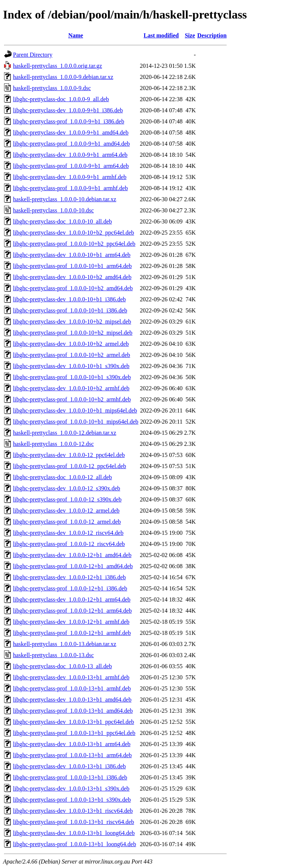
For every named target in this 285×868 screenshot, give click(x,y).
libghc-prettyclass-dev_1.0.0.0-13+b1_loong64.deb (74, 833)
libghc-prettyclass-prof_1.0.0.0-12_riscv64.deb (69, 544)
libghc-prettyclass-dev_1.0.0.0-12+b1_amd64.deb (72, 555)
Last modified (161, 35)
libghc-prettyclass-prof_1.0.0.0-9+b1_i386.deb (69, 121)
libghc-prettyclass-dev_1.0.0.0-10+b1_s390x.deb (71, 366)
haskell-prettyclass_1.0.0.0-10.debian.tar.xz (65, 199)
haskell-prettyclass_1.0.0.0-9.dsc (52, 88)
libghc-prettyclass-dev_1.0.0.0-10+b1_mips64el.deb (75, 410)
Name (76, 35)
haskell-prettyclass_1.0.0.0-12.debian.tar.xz (65, 433)
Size (190, 35)
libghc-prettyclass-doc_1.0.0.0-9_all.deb (61, 99)
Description (212, 35)
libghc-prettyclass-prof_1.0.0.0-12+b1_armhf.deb (72, 633)
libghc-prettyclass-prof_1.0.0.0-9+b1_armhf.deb (70, 188)
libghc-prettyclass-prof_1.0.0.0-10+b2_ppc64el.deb (74, 244)
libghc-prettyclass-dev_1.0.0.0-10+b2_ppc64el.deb (73, 233)
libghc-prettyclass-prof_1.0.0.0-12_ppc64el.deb (70, 466)
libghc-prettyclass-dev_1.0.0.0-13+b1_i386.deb (69, 766)
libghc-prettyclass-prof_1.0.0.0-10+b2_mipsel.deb (73, 333)
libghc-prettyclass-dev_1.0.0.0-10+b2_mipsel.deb (72, 322)
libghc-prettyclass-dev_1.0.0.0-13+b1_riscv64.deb (73, 811)
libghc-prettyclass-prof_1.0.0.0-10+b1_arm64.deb (72, 266)
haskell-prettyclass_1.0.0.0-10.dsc (53, 210)
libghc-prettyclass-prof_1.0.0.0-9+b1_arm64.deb (71, 166)
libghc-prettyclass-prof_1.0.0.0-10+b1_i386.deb (70, 310)
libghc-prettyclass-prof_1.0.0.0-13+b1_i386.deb (70, 777)
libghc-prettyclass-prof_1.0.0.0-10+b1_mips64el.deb (76, 422)
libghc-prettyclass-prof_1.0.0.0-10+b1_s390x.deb (72, 377)
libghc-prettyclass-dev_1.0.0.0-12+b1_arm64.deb (72, 599)
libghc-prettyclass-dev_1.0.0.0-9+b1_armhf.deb (70, 177)
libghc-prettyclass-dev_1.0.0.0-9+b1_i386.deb (68, 110)
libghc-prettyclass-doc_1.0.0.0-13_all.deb (63, 666)
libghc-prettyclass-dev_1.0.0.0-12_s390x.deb (67, 488)
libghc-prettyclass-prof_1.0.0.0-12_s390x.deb (67, 499)
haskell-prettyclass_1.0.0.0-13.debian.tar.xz (65, 644)
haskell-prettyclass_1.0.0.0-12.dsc (53, 444)
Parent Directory (33, 55)
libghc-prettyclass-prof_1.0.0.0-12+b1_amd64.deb (73, 566)
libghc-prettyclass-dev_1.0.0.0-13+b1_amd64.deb (72, 700)
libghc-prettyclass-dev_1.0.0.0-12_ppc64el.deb (69, 455)
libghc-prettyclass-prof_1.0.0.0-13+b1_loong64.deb (75, 844)
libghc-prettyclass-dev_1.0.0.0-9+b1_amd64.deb (71, 132)
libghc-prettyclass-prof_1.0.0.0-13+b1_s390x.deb (72, 800)
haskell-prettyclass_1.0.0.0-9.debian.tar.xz (63, 77)
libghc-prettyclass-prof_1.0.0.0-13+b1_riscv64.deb (73, 822)
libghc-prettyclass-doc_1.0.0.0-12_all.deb (63, 477)
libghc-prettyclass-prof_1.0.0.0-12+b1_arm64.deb (72, 611)
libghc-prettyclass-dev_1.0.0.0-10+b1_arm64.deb (72, 255)
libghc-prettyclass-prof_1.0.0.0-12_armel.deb (67, 522)
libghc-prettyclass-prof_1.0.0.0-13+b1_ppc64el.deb (74, 733)
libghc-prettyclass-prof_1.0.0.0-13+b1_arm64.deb (72, 755)
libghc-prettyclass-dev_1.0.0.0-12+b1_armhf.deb (71, 622)
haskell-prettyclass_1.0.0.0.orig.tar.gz (58, 66)
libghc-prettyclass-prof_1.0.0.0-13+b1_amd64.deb (73, 711)
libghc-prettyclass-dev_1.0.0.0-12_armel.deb (66, 511)
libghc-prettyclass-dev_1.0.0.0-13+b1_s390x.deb (71, 789)
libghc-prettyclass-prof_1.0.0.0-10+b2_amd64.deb (73, 288)
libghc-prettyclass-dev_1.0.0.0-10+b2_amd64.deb (72, 277)
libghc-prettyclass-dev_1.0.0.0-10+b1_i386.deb (69, 299)
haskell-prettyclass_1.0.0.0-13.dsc (53, 655)
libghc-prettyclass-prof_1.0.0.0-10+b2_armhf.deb (72, 399)
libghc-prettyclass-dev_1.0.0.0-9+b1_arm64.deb (70, 155)
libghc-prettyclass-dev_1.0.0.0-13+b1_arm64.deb (72, 744)
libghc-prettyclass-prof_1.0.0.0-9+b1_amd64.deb (71, 144)
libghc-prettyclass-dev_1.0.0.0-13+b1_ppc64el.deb (73, 722)
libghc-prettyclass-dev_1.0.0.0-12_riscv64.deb (68, 533)
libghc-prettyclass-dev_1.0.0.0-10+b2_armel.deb (71, 344)
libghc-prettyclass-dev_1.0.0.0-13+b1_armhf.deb (71, 677)
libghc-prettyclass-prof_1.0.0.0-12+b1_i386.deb (70, 588)
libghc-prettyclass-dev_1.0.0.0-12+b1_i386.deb (69, 577)
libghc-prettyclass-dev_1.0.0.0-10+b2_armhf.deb (71, 388)
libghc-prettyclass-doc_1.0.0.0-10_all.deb (63, 221)
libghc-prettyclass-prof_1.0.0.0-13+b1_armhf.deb (72, 688)
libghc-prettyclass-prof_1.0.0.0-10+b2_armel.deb (72, 355)
